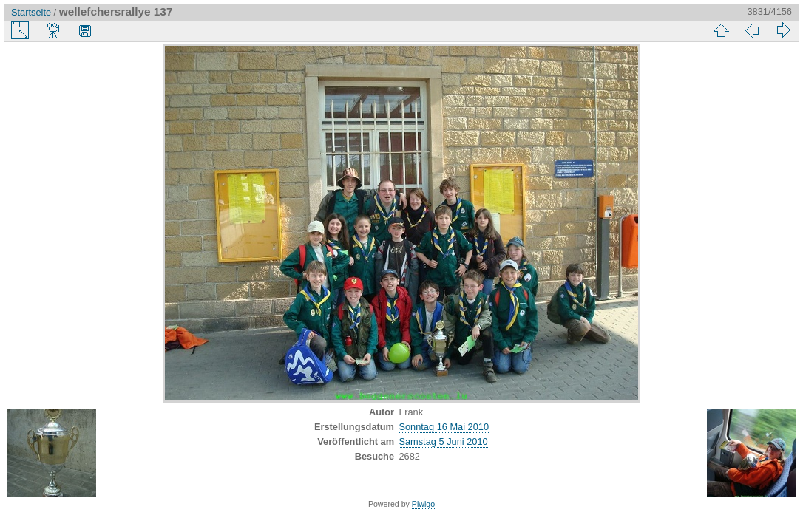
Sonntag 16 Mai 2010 (444, 427)
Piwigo (423, 504)
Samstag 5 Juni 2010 (443, 441)
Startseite (31, 12)
